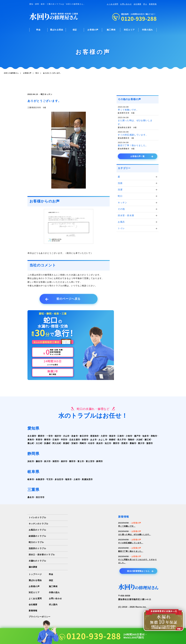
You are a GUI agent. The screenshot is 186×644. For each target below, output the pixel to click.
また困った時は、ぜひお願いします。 (135, 534)
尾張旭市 (95, 436)
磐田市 (72, 461)
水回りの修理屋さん (11, 73)
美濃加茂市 (87, 479)
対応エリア (129, 30)
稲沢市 (58, 436)
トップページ (35, 574)
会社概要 (137, 4)
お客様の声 (93, 30)
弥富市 (85, 440)
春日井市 (84, 436)
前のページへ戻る (63, 299)
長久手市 (122, 440)
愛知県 (33, 428)
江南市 (121, 436)
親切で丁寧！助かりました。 (131, 551)
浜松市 (31, 461)
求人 (145, 4)
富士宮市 (90, 461)
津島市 (154, 436)
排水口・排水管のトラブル (42, 555)
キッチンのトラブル (39, 524)
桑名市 (31, 497)
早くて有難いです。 (127, 526)
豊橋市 (133, 443)
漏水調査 (33, 567)
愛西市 (41, 436)
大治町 (139, 440)
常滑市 (39, 440)
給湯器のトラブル (37, 536)
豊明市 (47, 440)
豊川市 (141, 443)
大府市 (104, 436)
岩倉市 (75, 436)
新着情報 (153, 4)
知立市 (108, 443)
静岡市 (100, 461)
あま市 (94, 440)
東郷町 (112, 440)
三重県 (33, 490)
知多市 (146, 436)
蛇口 (43, 94)
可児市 (50, 479)
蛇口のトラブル (36, 542)
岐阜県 (33, 472)
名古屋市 (32, 436)
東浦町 (66, 443)
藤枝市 (39, 461)
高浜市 (100, 443)
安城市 (75, 443)
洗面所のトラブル (37, 548)
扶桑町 (47, 443)
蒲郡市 (150, 443)
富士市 (81, 461)
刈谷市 (91, 443)
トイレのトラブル (37, 517)
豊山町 (31, 443)
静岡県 (33, 454)
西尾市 (125, 443)
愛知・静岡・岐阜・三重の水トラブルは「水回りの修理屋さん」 (57, 4)
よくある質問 (113, 4)
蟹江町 (148, 440)
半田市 (64, 440)
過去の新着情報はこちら (140, 571)
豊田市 (116, 443)
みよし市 (103, 440)
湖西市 (56, 461)
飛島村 (131, 440)
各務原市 (40, 479)
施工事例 (111, 30)
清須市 (112, 436)
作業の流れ (148, 30)
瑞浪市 (68, 479)
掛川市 (47, 461)
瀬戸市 (137, 436)
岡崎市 (83, 443)
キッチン (48, 94)
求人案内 (53, 605)
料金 (38, 30)
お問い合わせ (126, 4)
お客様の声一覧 (142, 156)
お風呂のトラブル (37, 530)
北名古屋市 (75, 440)
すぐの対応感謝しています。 (131, 543)
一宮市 (50, 436)
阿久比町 (57, 443)
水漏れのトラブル (37, 561)
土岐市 (77, 479)
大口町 (39, 443)
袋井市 (64, 461)
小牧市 (129, 436)
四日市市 (40, 497)
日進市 (56, 440)
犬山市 (66, 436)
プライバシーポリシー (40, 617)
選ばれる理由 (57, 30)
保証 (75, 30)
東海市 (31, 440)
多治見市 (59, 479)
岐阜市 (31, 479)
